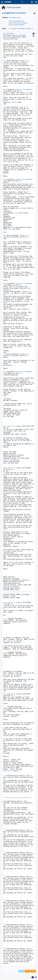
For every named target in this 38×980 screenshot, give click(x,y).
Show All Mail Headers (17, 25)
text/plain (7, 39)
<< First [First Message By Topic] (12, 29)
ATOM (21, 971)
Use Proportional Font (17, 21)
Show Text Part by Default (18, 23)
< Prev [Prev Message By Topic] (18, 29)
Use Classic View (15, 18)
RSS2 (33, 971)
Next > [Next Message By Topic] (24, 29)
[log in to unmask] (19, 35)
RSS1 (28, 971)
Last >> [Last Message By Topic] (30, 29)
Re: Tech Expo (8, 33)
